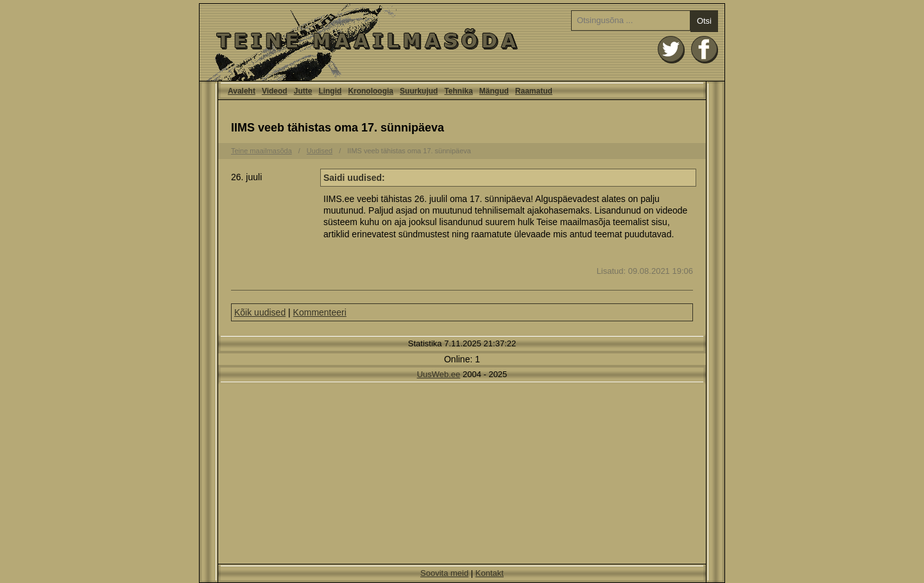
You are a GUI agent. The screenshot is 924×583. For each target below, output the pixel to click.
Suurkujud (419, 91)
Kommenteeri (320, 312)
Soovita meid (444, 573)
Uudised (320, 151)
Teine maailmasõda (261, 151)
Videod (275, 91)
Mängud (494, 91)
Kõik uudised (260, 312)
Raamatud (534, 91)
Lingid (330, 91)
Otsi (704, 21)
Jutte (303, 91)
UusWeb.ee (439, 374)
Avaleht (462, 42)
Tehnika (458, 91)
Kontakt (490, 573)
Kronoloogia (371, 91)
